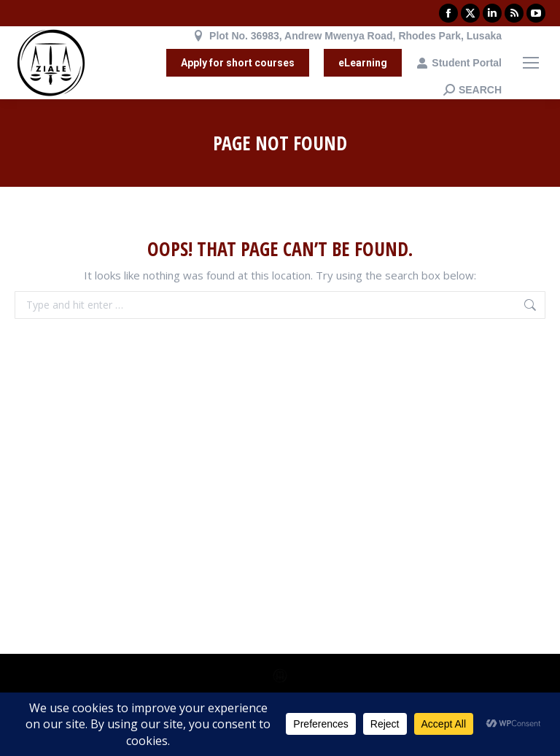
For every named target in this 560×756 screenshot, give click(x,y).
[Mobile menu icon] (531, 63)
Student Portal (459, 63)
